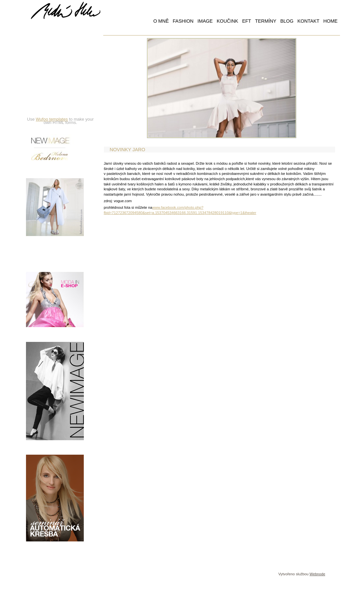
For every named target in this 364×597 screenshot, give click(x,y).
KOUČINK (228, 21)
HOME (330, 21)
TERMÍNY (266, 21)
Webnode (317, 574)
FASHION (183, 21)
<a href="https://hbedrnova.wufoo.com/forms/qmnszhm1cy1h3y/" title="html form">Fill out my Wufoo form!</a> (61, 75)
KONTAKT (308, 21)
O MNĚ (161, 21)
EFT (246, 21)
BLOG (287, 21)
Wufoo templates (52, 119)
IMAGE (205, 21)
